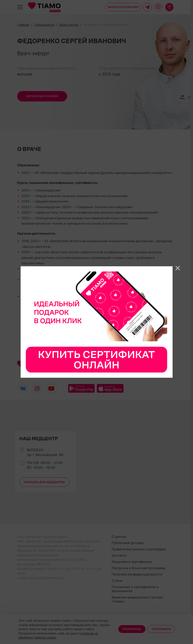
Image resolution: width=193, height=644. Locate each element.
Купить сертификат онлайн (96, 360)
